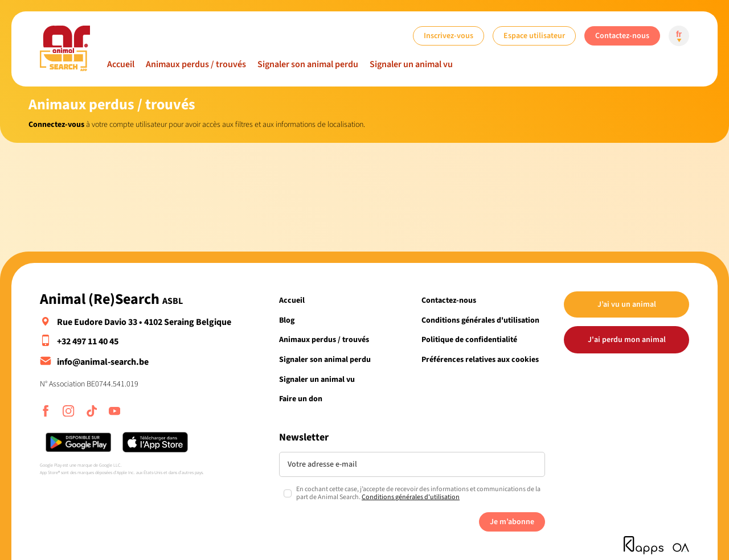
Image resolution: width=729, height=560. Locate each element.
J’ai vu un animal (627, 304)
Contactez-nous (622, 36)
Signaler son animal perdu (308, 64)
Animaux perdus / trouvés (196, 64)
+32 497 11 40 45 (88, 341)
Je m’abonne (512, 522)
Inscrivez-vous (449, 36)
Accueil (121, 64)
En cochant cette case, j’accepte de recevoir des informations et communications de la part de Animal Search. (418, 494)
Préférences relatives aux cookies (480, 359)
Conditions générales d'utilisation (480, 320)
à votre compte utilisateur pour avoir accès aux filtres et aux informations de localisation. (197, 124)
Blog (287, 320)
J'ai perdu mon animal (627, 339)
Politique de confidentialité (469, 339)
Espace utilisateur (534, 36)
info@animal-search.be (103, 362)
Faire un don (301, 399)
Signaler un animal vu (411, 64)
